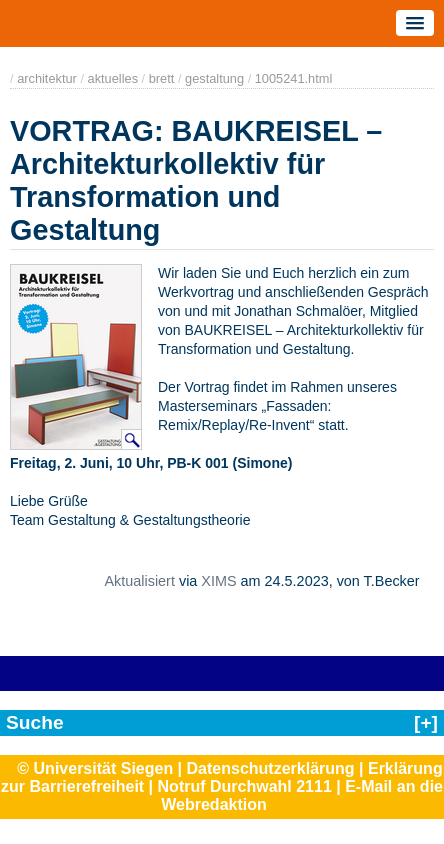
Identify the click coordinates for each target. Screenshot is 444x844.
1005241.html (294, 78)
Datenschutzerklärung (271, 768)
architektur (47, 78)
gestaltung (214, 78)
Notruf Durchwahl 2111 (245, 786)
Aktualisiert (139, 581)
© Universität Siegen (95, 768)
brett (162, 78)
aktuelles (113, 78)
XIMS (218, 581)
